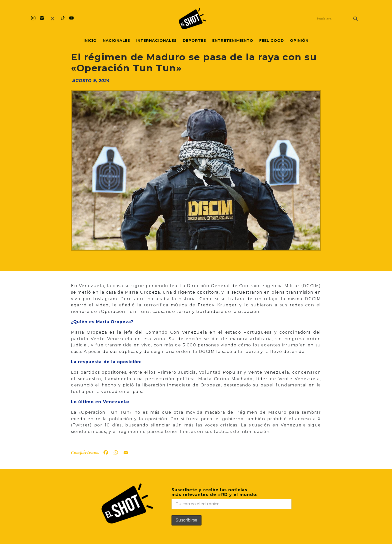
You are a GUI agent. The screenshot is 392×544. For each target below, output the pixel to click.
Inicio (90, 41)
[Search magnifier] (355, 19)
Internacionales (156, 41)
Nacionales (116, 41)
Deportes (194, 41)
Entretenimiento (233, 41)
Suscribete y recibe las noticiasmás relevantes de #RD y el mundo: (231, 498)
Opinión (299, 41)
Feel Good (272, 41)
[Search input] (334, 19)
